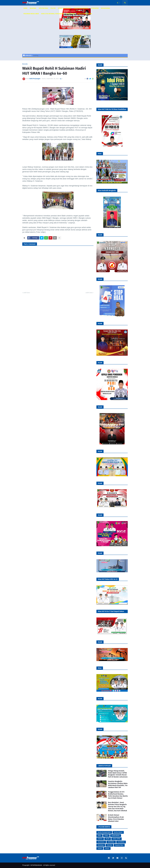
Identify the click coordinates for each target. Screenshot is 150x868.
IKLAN (108, 839)
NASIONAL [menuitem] (33, 8)
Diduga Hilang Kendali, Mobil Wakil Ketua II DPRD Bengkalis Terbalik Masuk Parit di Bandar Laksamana (118, 774)
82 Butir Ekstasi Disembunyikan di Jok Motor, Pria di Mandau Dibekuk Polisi (116, 818)
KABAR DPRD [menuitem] (71, 14)
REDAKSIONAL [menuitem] (106, 8)
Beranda (25, 64)
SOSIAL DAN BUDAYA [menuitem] (65, 8)
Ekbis (99, 836)
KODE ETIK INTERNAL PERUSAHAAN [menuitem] (53, 14)
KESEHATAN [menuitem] (95, 8)
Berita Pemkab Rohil (104, 832)
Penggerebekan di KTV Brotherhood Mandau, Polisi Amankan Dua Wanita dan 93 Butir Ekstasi (118, 795)
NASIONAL (111, 842)
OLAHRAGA (121, 842)
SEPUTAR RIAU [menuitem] (43, 8)
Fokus (106, 836)
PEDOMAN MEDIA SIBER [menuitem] (31, 14)
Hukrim (100, 839)
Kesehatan (101, 842)
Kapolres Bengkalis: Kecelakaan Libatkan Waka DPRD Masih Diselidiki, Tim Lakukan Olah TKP (118, 784)
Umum (107, 848)
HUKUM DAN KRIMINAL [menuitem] (81, 8)
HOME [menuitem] (25, 8)
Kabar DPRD (117, 839)
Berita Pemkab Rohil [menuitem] (85, 14)
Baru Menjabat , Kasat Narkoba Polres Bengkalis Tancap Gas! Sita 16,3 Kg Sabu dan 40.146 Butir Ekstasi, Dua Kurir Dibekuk (118, 806)
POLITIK (109, 845)
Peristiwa (101, 845)
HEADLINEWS (116, 836)
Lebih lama (89, 293)
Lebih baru (27, 293)
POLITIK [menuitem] (53, 8)
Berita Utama (118, 832)
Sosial (100, 848)
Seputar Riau (119, 845)
